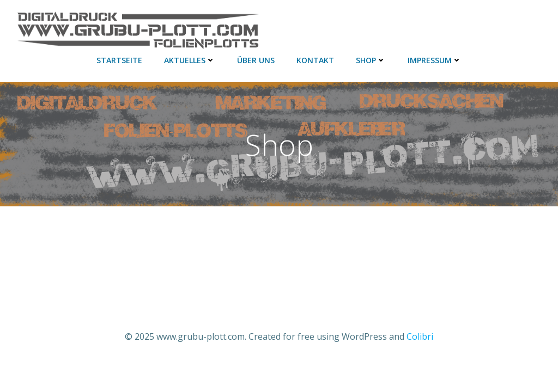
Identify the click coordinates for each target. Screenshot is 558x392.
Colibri (420, 336)
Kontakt (315, 60)
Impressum (435, 60)
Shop (371, 60)
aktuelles (190, 60)
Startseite (119, 60)
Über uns (256, 60)
